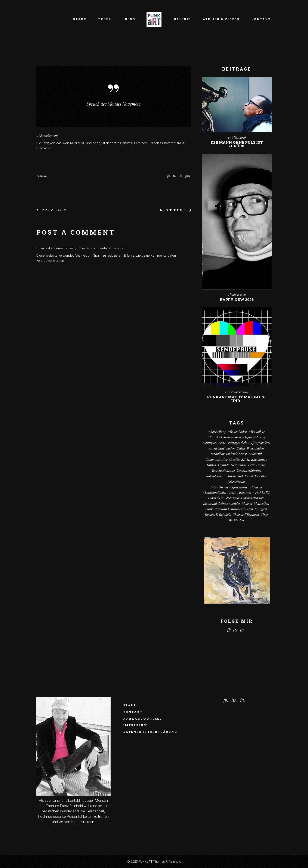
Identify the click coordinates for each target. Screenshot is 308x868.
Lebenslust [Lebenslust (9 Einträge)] (215, 498)
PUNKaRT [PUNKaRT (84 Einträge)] (222, 509)
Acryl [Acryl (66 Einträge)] (222, 443)
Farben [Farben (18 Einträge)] (212, 465)
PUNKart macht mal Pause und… (237, 399)
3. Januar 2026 (237, 295)
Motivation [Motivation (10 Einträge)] (262, 503)
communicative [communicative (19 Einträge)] (217, 459)
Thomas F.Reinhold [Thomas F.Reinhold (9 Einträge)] (246, 515)
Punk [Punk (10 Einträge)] (209, 509)
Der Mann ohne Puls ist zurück (237, 144)
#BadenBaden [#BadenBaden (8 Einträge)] (237, 432)
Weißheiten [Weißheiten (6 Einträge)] (236, 520)
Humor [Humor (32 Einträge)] (261, 465)
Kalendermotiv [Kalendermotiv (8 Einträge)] (216, 476)
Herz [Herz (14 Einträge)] (251, 465)
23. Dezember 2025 (237, 392)
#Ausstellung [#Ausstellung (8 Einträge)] (217, 432)
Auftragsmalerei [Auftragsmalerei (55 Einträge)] (259, 443)
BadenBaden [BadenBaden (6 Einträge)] (255, 448)
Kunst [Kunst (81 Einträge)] (249, 476)
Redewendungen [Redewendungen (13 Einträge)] (242, 509)
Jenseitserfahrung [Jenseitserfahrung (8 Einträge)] (249, 470)
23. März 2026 (237, 137)
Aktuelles (42, 176)
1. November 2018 (47, 136)
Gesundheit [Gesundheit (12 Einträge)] (239, 465)
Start (130, 705)
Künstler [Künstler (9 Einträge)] (261, 476)
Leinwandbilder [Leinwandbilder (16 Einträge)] (229, 503)
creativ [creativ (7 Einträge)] (234, 459)
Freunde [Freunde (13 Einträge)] (224, 465)
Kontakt (133, 712)
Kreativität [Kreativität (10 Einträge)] (235, 476)
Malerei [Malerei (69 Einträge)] (247, 503)
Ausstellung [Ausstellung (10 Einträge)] (217, 448)
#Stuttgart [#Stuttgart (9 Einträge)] (209, 443)
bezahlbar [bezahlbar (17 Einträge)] (218, 454)
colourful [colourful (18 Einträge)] (255, 454)
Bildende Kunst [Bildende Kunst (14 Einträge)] (237, 454)
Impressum (135, 725)
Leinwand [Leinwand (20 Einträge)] (210, 503)
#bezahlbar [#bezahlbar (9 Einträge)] (257, 432)
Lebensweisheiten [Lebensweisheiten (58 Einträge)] (253, 498)
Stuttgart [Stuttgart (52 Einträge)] (261, 509)
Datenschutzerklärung (150, 732)
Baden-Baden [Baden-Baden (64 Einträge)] (236, 448)
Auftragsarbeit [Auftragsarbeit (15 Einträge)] (237, 443)
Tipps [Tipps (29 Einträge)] (265, 515)
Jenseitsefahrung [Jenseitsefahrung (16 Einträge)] (223, 470)
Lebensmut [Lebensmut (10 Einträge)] (232, 498)
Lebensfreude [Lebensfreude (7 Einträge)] (236, 482)
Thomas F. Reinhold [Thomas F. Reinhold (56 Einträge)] (218, 515)
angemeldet (60, 248)
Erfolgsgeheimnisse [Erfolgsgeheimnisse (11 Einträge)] (254, 459)
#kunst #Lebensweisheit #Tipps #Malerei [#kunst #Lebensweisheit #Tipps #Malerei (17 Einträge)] (236, 437)
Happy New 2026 (237, 299)
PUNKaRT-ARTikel (143, 719)
